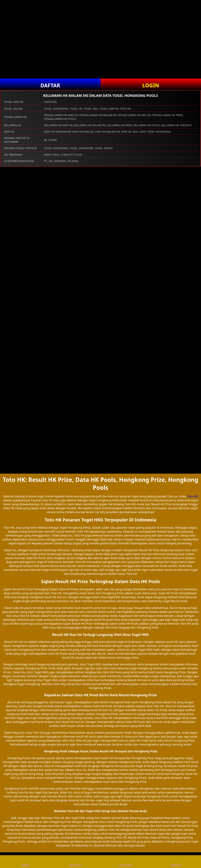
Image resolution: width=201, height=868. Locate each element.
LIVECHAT (176, 862)
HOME (25, 862)
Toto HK (192, 496)
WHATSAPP (126, 862)
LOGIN (151, 85)
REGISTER (75, 862)
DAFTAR (50, 85)
